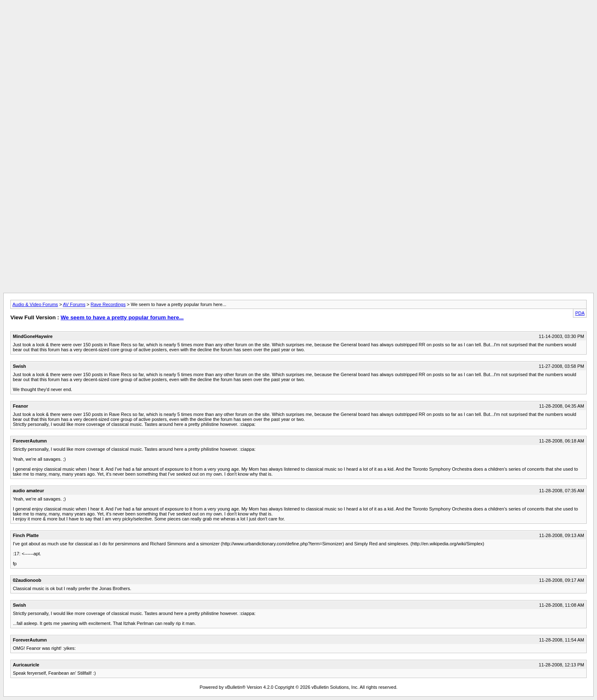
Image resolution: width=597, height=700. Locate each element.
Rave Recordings (108, 304)
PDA (580, 313)
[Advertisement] (298, 22)
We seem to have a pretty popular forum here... (122, 317)
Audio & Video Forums (35, 304)
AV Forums (74, 304)
